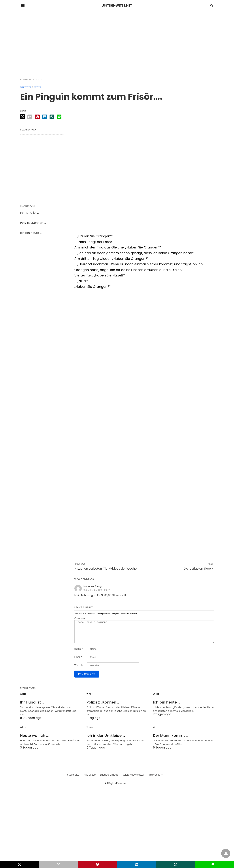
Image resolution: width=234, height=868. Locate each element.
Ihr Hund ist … (30, 213)
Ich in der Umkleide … (106, 740)
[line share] (59, 117)
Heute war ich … (34, 740)
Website (79, 670)
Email (78, 661)
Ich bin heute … (31, 233)
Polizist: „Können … (33, 223)
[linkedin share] (45, 117)
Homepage (26, 79)
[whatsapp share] (52, 117)
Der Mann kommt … (171, 740)
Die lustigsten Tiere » (198, 569)
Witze (39, 79)
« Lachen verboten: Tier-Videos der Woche (106, 569)
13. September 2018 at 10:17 (97, 590)
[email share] (30, 117)
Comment (80, 618)
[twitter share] (22, 117)
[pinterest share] (37, 117)
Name (79, 653)
